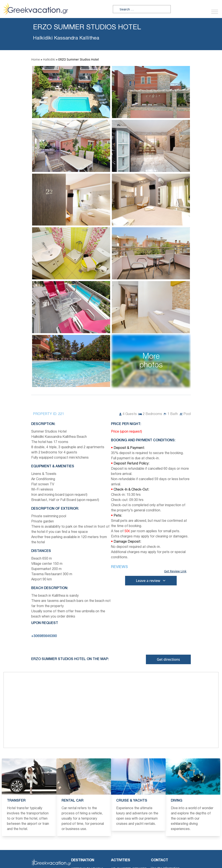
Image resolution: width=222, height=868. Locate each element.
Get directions (168, 659)
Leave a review (151, 581)
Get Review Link (175, 571)
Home (36, 59)
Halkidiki (49, 59)
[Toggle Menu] (215, 12)
